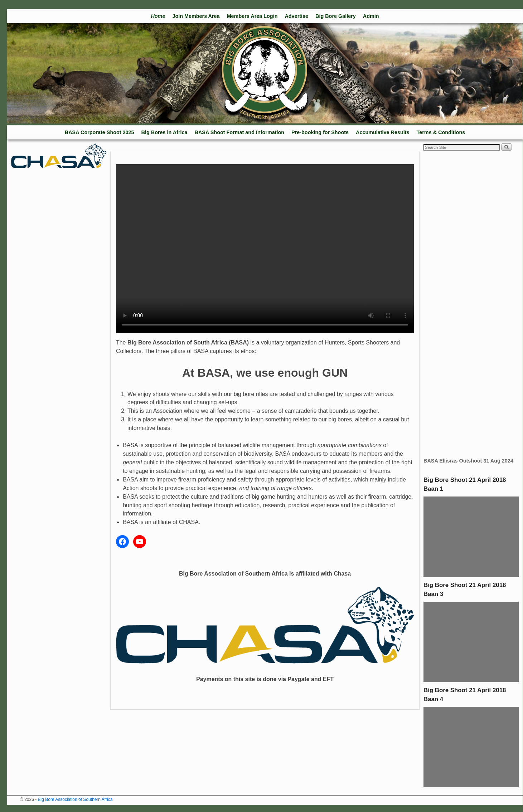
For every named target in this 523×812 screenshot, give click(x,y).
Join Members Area (196, 16)
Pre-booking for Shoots (320, 132)
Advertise (296, 16)
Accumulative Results (383, 132)
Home (158, 16)
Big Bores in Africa (164, 132)
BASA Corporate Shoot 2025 (100, 132)
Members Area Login (252, 16)
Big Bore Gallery (336, 16)
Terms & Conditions (441, 132)
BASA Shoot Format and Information (240, 132)
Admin (371, 16)
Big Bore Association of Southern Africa (75, 799)
